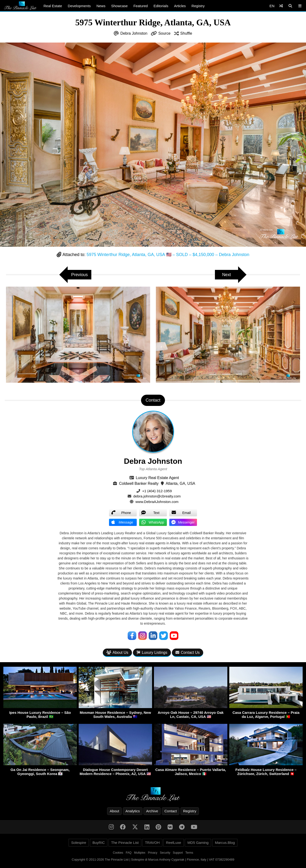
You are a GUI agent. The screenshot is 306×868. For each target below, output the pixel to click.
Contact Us (188, 652)
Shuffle (186, 33)
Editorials (161, 6)
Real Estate (53, 6)
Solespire (79, 843)
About (114, 811)
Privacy (153, 853)
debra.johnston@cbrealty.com (157, 496)
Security (165, 853)
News (101, 6)
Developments (79, 6)
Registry (198, 6)
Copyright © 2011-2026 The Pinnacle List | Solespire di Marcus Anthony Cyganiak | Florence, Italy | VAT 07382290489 (153, 860)
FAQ (129, 853)
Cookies (118, 853)
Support (178, 853)
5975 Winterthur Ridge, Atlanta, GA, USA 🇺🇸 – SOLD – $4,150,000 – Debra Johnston (168, 255)
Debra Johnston (134, 33)
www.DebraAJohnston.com (157, 502)
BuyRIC (99, 843)
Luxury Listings (152, 652)
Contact (171, 811)
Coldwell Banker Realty (139, 483)
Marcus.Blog (225, 843)
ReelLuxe (173, 843)
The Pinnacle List (125, 843)
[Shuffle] (281, 6)
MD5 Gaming (198, 843)
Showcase (119, 6)
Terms (189, 853)
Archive (152, 811)
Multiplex (140, 853)
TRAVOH (152, 843)
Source (164, 33)
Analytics (133, 811)
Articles (180, 6)
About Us (117, 652)
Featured (141, 6)
